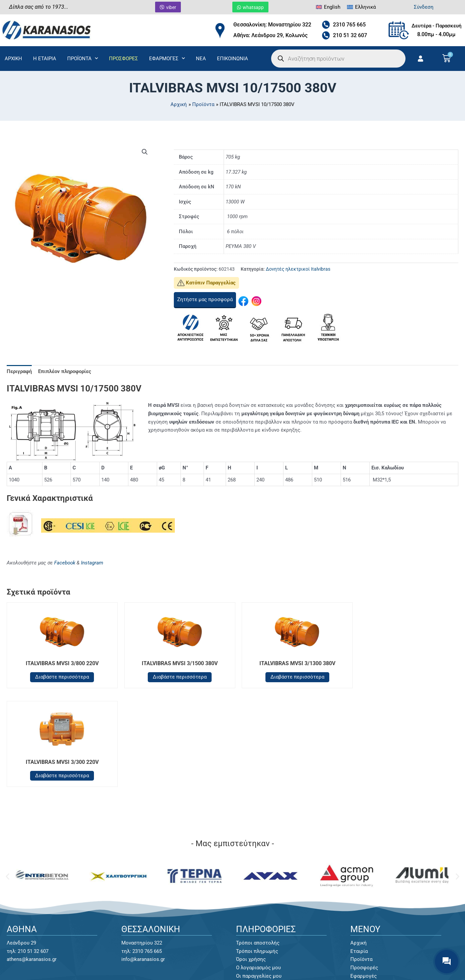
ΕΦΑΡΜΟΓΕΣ (167, 58)
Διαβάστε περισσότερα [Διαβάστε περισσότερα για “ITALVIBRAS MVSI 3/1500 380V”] (175, 677)
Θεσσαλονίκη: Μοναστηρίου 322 (272, 25)
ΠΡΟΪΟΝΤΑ (83, 58)
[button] (145, 152)
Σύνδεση (424, 7)
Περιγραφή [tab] (19, 371)
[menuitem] (328, 7)
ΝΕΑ (201, 59)
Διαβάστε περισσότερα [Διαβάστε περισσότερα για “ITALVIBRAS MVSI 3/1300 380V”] (290, 677)
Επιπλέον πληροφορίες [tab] (65, 371)
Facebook (65, 563)
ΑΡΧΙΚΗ (13, 59)
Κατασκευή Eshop (370, 964)
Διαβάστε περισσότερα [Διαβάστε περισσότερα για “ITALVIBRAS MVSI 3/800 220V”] (61, 677)
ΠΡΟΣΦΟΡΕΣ (124, 59)
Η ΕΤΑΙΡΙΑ (45, 59)
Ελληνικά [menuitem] (365, 7)
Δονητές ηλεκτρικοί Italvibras (298, 269)
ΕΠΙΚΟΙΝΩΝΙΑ (232, 59)
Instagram (92, 563)
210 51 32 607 (350, 35)
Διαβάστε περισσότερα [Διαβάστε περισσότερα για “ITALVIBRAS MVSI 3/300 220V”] (404, 677)
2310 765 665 (349, 25)
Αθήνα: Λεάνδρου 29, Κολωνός (270, 35)
